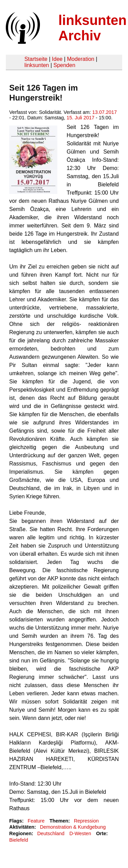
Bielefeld (19, 840)
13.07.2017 (104, 112)
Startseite (36, 59)
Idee (57, 59)
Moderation (81, 59)
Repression (86, 821)
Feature (36, 821)
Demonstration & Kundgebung (73, 827)
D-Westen (80, 833)
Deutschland (51, 833)
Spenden (64, 65)
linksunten (37, 65)
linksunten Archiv (93, 28)
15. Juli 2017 (81, 118)
